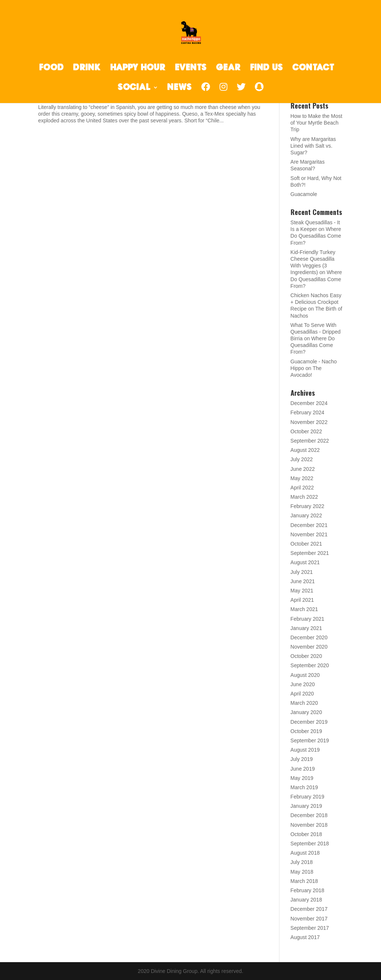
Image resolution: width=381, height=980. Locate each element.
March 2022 (304, 497)
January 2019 (306, 806)
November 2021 (309, 534)
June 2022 (303, 469)
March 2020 (304, 703)
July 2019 (302, 759)
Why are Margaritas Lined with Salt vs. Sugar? (313, 146)
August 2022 (305, 450)
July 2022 (302, 459)
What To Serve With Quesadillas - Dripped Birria (316, 332)
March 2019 (304, 787)
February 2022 (308, 506)
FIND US (267, 69)
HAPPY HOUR (138, 69)
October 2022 (306, 431)
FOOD (52, 69)
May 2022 (302, 478)
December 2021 (309, 525)
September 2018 (310, 844)
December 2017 (309, 909)
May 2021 (302, 591)
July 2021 (302, 572)
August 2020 (305, 675)
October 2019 (306, 731)
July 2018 (302, 862)
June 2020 (303, 684)
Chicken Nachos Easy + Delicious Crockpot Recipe (316, 302)
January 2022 (306, 515)
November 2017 (309, 919)
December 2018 (309, 815)
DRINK (87, 69)
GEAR (228, 69)
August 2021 (305, 562)
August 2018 (305, 853)
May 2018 (302, 872)
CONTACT (313, 69)
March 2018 (304, 881)
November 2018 (309, 825)
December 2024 (309, 403)
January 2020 (306, 712)
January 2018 (306, 900)
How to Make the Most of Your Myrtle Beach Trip (316, 123)
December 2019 (309, 722)
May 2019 (302, 778)
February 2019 (308, 797)
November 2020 (309, 647)
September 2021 (310, 553)
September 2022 (310, 441)
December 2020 (309, 637)
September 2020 (310, 665)
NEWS (180, 88)
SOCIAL (134, 88)
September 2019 (310, 740)
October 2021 (306, 544)
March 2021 (304, 609)
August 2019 (305, 750)
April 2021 (302, 600)
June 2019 (303, 769)
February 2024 (308, 412)
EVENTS (191, 69)
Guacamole (304, 194)
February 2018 (308, 890)
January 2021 (306, 628)
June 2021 (303, 581)
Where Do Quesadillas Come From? (316, 236)
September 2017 (310, 928)
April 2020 (302, 694)
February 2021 (308, 619)
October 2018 (306, 834)
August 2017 (305, 937)
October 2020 (306, 656)
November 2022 (309, 422)
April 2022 (302, 488)
